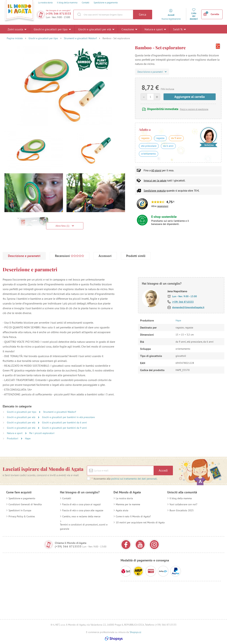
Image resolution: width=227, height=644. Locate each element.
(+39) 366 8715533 (59, 14)
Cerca (142, 14)
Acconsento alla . (124, 479)
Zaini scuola (17, 29)
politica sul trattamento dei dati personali (134, 479)
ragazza (160, 138)
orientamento (149, 154)
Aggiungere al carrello (190, 97)
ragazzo (145, 138)
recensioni (163, 206)
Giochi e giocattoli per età (96, 29)
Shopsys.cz (135, 632)
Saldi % (179, 29)
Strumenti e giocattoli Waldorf (80, 38)
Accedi (163, 470)
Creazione (129, 29)
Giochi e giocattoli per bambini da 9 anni (64, 428)
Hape (28, 438)
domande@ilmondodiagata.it (188, 307)
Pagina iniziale (15, 38)
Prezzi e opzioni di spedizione (194, 109)
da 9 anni (176, 138)
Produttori (13, 438)
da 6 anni (168, 146)
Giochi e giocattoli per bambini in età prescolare (68, 417)
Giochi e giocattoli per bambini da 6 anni (64, 422)
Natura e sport (155, 29)
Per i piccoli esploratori (42, 433)
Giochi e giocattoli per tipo (52, 29)
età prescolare (149, 146)
